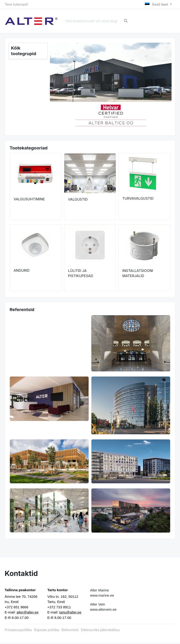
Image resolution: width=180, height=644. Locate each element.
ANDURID (22, 272)
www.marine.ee (102, 596)
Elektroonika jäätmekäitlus (100, 631)
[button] (56, 115)
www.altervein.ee (103, 610)
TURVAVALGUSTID (138, 199)
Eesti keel (157, 4)
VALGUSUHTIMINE (29, 200)
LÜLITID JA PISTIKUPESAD (81, 274)
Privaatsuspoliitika (18, 631)
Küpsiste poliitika (47, 631)
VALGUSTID (78, 200)
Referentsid (70, 631)
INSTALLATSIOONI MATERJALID (138, 274)
